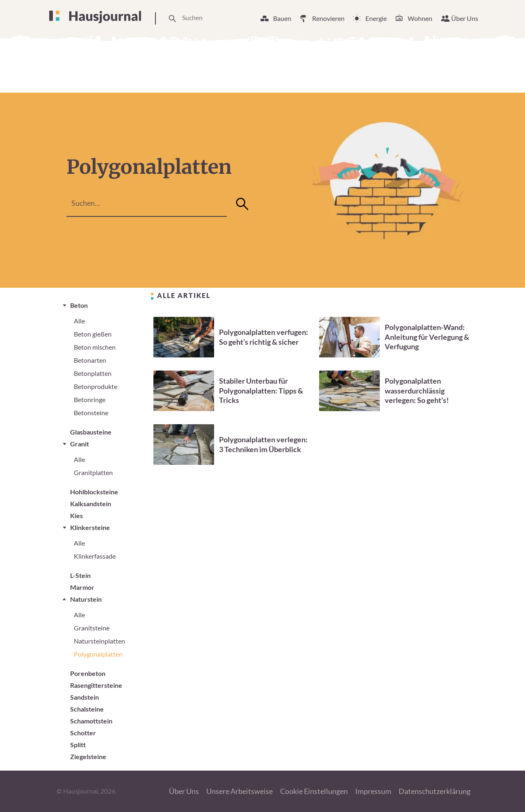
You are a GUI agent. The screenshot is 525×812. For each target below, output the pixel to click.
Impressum (373, 791)
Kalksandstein (91, 504)
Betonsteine (91, 413)
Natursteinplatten (99, 641)
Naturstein (86, 599)
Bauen (282, 18)
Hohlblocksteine (94, 492)
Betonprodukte (96, 386)
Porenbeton (88, 673)
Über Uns (465, 18)
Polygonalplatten (98, 654)
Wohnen (420, 18)
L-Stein (80, 575)
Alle (79, 321)
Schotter (83, 733)
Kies (76, 515)
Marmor (82, 587)
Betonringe (90, 399)
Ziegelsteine (88, 756)
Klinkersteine (90, 527)
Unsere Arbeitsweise (240, 791)
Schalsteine (87, 709)
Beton (79, 305)
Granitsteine (92, 628)
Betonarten (90, 360)
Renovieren (328, 18)
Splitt (78, 745)
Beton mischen (95, 347)
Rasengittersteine (96, 685)
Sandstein (84, 697)
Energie (376, 18)
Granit (80, 444)
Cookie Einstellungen (314, 791)
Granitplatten (93, 472)
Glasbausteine (91, 432)
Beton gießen (93, 334)
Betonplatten (93, 373)
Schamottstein (91, 721)
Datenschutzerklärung (435, 791)
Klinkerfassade (95, 556)
